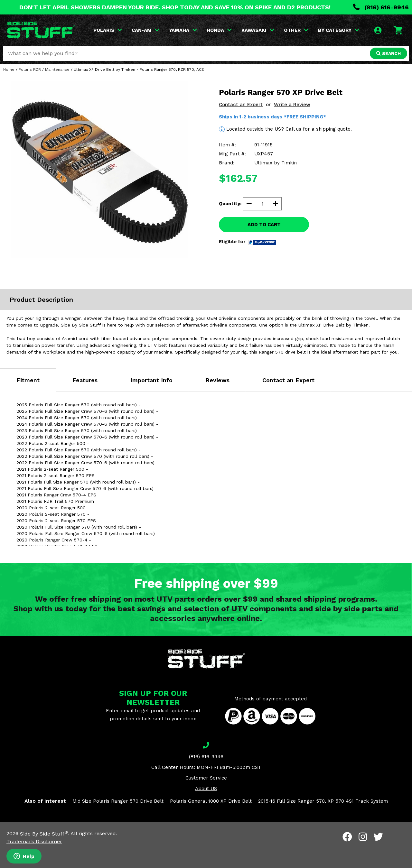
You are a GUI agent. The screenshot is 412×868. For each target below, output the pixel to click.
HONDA (219, 30)
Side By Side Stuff (44, 834)
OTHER (296, 30)
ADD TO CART (264, 225)
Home (9, 69)
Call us (293, 129)
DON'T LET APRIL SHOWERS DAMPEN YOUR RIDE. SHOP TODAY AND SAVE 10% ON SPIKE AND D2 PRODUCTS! (175, 7)
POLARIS (108, 30)
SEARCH (389, 53)
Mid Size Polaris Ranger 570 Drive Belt (118, 801)
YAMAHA (183, 30)
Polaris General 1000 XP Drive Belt (211, 801)
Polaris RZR (30, 69)
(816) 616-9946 (381, 7)
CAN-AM (145, 30)
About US (206, 789)
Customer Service (206, 778)
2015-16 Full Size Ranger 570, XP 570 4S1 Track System (323, 801)
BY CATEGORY (339, 30)
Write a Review (292, 105)
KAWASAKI (258, 30)
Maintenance (57, 69)
